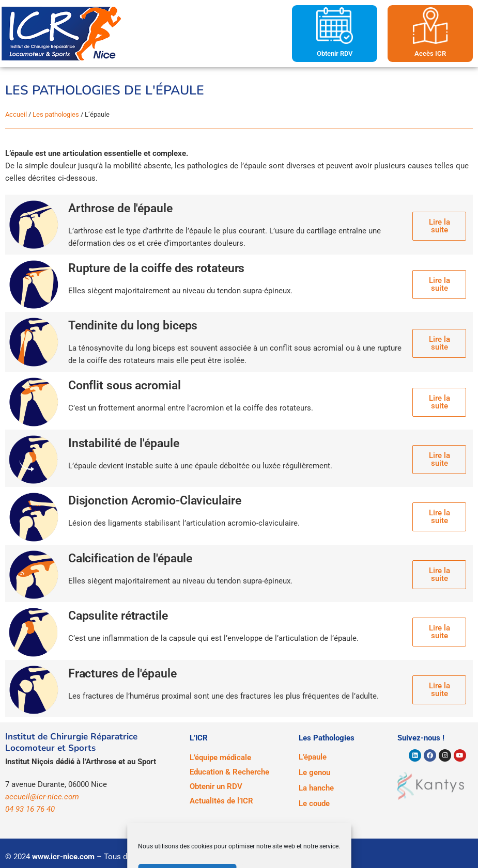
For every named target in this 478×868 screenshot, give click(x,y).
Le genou (314, 772)
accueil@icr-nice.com (42, 797)
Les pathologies (56, 114)
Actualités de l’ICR (221, 801)
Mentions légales (214, 857)
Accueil (16, 114)
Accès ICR (430, 53)
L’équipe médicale (220, 757)
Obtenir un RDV (216, 786)
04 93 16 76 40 (30, 809)
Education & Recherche (229, 772)
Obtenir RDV (335, 53)
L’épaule (313, 757)
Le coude (314, 803)
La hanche (316, 788)
